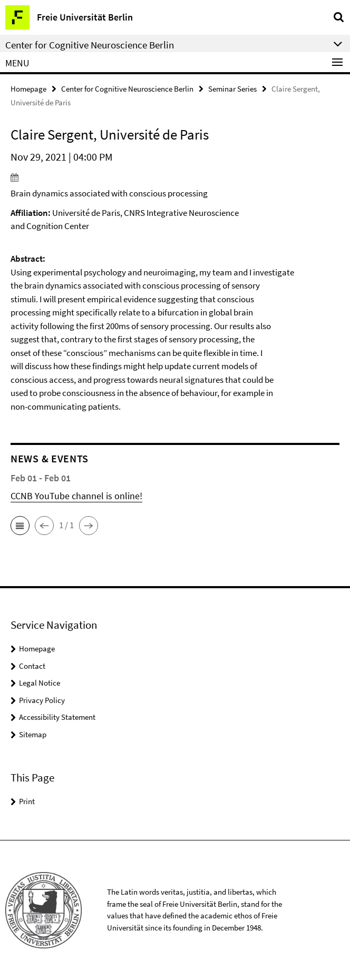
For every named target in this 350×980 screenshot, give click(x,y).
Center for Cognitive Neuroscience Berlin (127, 89)
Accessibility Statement (57, 717)
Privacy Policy (42, 700)
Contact (32, 666)
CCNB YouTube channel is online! (76, 496)
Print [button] (27, 801)
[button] (20, 526)
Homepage (28, 89)
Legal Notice (40, 683)
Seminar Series (232, 89)
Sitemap (33, 734)
